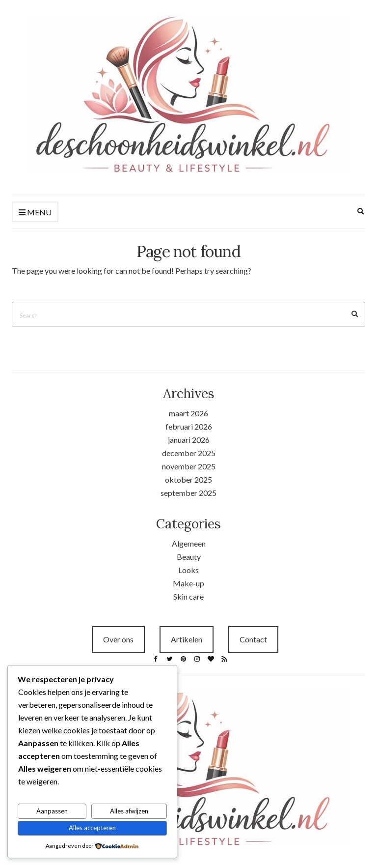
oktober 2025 (188, 479)
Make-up (188, 583)
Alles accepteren (92, 828)
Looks (188, 570)
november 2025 (189, 466)
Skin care (188, 596)
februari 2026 (189, 426)
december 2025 (189, 453)
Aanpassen (52, 811)
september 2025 (188, 493)
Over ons (118, 639)
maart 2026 (188, 413)
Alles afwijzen (129, 811)
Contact (253, 639)
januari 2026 (189, 440)
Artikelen (187, 639)
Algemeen (189, 543)
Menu (35, 213)
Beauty (189, 557)
